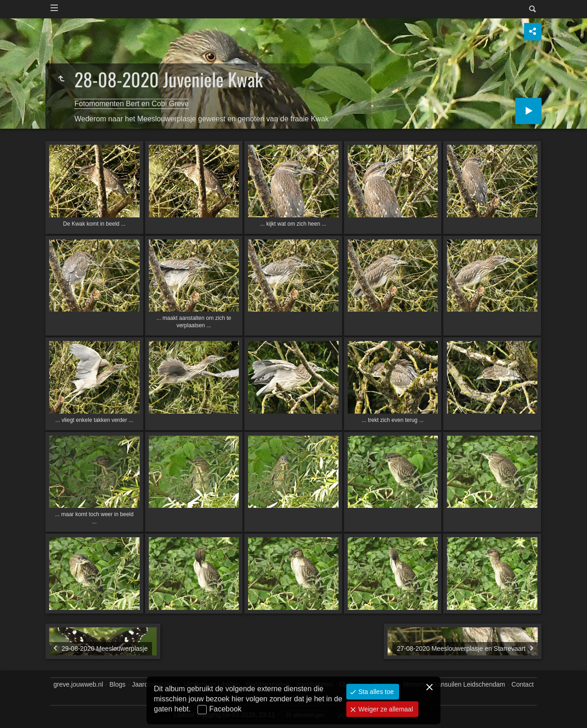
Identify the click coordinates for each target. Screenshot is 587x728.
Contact (523, 684)
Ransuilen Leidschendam (469, 684)
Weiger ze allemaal (385, 709)
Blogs (117, 684)
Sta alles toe (375, 692)
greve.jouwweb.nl (78, 684)
